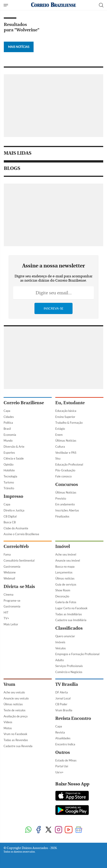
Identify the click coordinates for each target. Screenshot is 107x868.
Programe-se (12, 601)
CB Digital (10, 516)
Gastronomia (12, 567)
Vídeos (8, 722)
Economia (10, 435)
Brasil (7, 429)
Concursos (67, 484)
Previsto (61, 498)
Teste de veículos (15, 710)
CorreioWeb (16, 546)
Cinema (9, 594)
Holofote (9, 470)
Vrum (9, 684)
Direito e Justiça (14, 510)
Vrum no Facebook (15, 734)
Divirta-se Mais (19, 587)
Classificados (69, 628)
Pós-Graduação (65, 470)
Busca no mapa (65, 567)
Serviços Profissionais (69, 666)
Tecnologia (10, 476)
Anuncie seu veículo (16, 698)
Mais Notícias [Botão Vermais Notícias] (19, 47)
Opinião (9, 464)
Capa (7, 411)
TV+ (6, 618)
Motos (8, 728)
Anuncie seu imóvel (68, 560)
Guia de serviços (66, 584)
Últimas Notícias (66, 440)
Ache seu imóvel (66, 554)
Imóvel (63, 546)
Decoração (62, 596)
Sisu (58, 458)
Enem (59, 435)
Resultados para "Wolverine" (22, 27)
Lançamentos (64, 572)
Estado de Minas (66, 760)
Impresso (13, 496)
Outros (63, 752)
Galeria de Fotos (66, 602)
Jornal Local (63, 698)
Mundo (8, 440)
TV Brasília (67, 684)
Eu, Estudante (70, 403)
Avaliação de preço (16, 716)
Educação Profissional (69, 464)
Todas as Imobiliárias (69, 614)
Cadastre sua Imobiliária (71, 620)
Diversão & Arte (14, 447)
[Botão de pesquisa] (101, 5)
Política (8, 423)
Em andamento (65, 504)
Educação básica (66, 411)
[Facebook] (38, 830)
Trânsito (9, 488)
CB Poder (61, 704)
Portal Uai (62, 766)
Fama (7, 554)
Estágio (60, 429)
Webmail (9, 578)
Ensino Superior (65, 417)
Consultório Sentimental (19, 560)
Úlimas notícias (65, 578)
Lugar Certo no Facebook (71, 608)
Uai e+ (59, 772)
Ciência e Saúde (14, 458)
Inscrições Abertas (67, 510)
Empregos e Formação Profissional (77, 654)
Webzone (10, 572)
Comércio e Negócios (69, 672)
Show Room (63, 590)
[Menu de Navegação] (6, 5)
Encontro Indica (65, 744)
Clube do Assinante (16, 528)
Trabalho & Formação (69, 423)
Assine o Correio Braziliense (21, 534)
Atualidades (63, 738)
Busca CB (10, 522)
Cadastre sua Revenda (18, 746)
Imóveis (60, 642)
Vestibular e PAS (66, 453)
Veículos (61, 648)
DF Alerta (62, 692)
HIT (6, 612)
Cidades (9, 417)
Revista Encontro (73, 718)
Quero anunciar (65, 636)
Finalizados (62, 516)
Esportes (9, 453)
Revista (60, 732)
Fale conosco (63, 476)
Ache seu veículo (14, 692)
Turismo (9, 482)
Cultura (60, 447)
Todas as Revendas (16, 740)
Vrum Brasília (64, 710)
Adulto (60, 660)
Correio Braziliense (24, 403)
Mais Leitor (11, 624)
